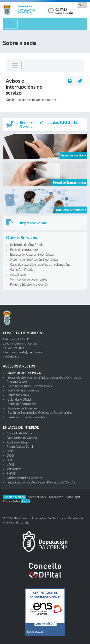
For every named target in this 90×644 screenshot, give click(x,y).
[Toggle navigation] (11, 24)
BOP (10, 451)
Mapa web (57, 497)
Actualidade (18, 275)
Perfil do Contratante (22, 404)
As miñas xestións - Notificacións (30, 386)
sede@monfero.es (31, 352)
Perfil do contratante (24, 250)
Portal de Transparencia (23, 390)
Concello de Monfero (21, 433)
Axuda (26, 501)
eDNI (10, 465)
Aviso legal (73, 497)
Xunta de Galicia (18, 442)
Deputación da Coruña (22, 438)
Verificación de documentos (29, 279)
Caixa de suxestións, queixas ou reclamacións (40, 264)
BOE (10, 460)
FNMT (11, 473)
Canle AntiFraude (22, 270)
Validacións (14, 469)
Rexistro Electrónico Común (29, 284)
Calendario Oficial (19, 399)
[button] (82, 5)
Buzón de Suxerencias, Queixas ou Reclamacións (40, 413)
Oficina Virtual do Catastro (25, 478)
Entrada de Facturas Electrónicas (32, 254)
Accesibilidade (38, 497)
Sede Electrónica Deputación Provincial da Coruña (41, 482)
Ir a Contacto (11, 356)
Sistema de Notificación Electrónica (34, 259)
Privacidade (11, 501)
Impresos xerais (18, 395)
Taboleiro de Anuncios (22, 408)
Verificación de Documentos (26, 417)
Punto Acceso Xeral (20, 447)
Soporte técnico (14, 497)
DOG (10, 455)
